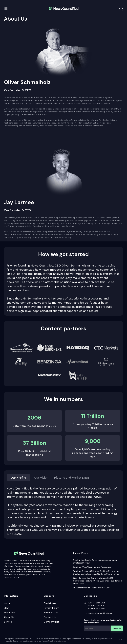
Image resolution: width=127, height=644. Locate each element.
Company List (51, 622)
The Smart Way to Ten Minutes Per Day (91, 588)
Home (7, 603)
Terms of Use (51, 613)
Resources (10, 613)
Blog (6, 608)
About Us (9, 617)
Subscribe (117, 628)
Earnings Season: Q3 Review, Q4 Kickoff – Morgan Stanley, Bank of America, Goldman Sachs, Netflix (96, 573)
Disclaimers (50, 603)
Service (8, 622)
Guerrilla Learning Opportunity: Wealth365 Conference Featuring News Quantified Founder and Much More (97, 581)
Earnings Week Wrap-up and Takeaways (92, 567)
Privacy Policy (51, 608)
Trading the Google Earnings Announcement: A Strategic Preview (95, 561)
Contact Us (50, 617)
